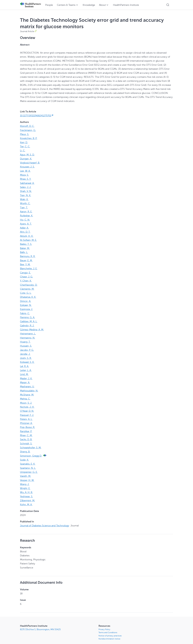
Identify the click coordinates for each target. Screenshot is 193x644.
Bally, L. (24, 251)
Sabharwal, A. (27, 182)
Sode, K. (24, 456)
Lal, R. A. (24, 364)
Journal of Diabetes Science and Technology (45, 522)
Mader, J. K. (26, 376)
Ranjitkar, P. (26, 428)
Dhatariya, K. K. (28, 295)
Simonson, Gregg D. (31, 452)
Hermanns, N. (28, 335)
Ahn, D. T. (25, 231)
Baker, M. (25, 247)
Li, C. (23, 150)
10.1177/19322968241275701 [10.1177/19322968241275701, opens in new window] (37, 116)
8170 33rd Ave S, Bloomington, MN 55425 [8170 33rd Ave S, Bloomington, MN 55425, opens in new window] (40, 625)
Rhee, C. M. (26, 432)
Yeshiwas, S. (26, 493)
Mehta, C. (25, 396)
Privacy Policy (104, 625)
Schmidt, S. (26, 440)
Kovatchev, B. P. (29, 138)
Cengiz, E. (25, 271)
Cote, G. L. (26, 291)
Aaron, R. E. (26, 211)
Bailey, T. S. (26, 243)
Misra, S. (24, 174)
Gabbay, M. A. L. (29, 319)
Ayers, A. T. (26, 223)
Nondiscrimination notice (109, 635)
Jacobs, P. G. (27, 348)
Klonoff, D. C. (27, 126)
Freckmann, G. (28, 130)
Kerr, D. (24, 142)
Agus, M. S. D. (27, 154)
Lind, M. (24, 372)
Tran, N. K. (26, 195)
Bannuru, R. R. (28, 255)
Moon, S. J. (26, 400)
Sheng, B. (25, 448)
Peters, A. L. (26, 416)
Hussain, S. (26, 344)
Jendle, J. (25, 352)
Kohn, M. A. (26, 501)
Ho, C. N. (25, 219)
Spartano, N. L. (28, 464)
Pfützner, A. (26, 420)
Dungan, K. (26, 158)
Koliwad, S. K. (27, 360)
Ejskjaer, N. (26, 303)
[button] (168, 5)
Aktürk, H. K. (27, 235)
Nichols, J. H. (27, 404)
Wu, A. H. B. (26, 489)
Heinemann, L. (28, 331)
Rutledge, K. (27, 215)
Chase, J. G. (26, 275)
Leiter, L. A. (26, 368)
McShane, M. (27, 392)
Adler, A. (24, 227)
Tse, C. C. (25, 146)
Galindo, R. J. (27, 323)
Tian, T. (24, 207)
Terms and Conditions (108, 629)
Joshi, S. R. (26, 356)
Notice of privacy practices (110, 632)
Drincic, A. (26, 299)
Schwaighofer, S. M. (31, 444)
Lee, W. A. (25, 170)
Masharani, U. (27, 384)
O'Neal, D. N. (27, 408)
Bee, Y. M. (25, 263)
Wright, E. (25, 485)
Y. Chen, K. (26, 279)
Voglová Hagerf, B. (30, 162)
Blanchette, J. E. (29, 267)
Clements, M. (27, 287)
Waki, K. (24, 199)
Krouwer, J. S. (27, 166)
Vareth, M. (25, 472)
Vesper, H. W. (27, 476)
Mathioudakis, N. (29, 388)
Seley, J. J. (26, 186)
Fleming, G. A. (27, 315)
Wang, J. (25, 480)
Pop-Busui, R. (27, 424)
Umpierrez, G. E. (29, 468)
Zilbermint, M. (27, 497)
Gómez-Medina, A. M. (32, 327)
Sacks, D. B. (26, 436)
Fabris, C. (25, 311)
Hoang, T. (25, 340)
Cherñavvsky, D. (29, 283)
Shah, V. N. (26, 191)
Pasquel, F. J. (27, 412)
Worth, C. (25, 203)
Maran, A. (25, 380)
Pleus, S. (24, 134)
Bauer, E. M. (26, 259)
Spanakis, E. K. (28, 460)
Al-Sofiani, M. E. (28, 239)
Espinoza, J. (26, 307)
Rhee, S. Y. (26, 178)
